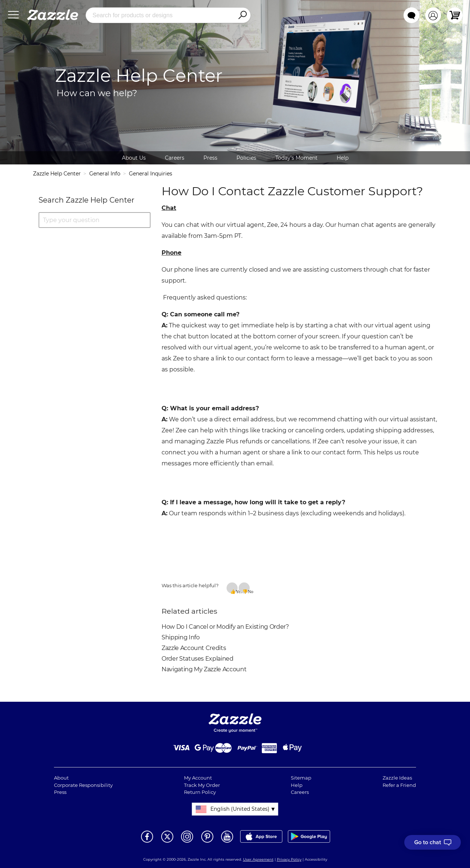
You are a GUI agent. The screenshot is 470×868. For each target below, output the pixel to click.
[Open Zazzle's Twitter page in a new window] (167, 842)
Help (343, 158)
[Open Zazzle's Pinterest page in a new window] (207, 842)
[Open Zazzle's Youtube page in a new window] (227, 842)
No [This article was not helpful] (249, 591)
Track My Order (202, 785)
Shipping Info (180, 637)
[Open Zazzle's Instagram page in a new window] (187, 842)
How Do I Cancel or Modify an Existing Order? (225, 627)
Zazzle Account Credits (194, 648)
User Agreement (258, 859)
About (61, 778)
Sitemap (301, 778)
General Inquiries (151, 174)
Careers (175, 158)
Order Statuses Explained (198, 659)
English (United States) (240, 809)
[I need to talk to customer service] (433, 842)
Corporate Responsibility (83, 785)
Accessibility (316, 859)
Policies (246, 158)
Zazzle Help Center (57, 174)
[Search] (242, 15)
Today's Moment (297, 158)
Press (210, 158)
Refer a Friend (399, 785)
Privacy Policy (289, 859)
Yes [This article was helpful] (237, 591)
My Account (198, 778)
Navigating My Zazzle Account (204, 669)
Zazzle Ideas (397, 778)
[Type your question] (95, 220)
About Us (134, 158)
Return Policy (200, 792)
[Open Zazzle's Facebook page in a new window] (147, 842)
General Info (105, 174)
